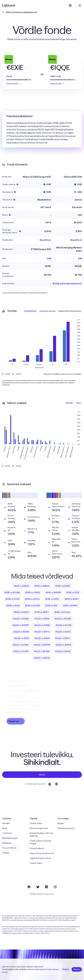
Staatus (6, 853)
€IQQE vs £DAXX (42, 638)
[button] (20, 68)
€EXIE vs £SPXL (52, 599)
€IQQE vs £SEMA (21, 619)
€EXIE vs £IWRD (70, 606)
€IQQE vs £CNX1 (21, 651)
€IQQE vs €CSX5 (64, 625)
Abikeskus (7, 843)
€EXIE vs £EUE (73, 593)
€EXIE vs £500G (32, 599)
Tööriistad (7, 833)
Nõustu (77, 969)
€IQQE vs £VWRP (21, 625)
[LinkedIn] (46, 887)
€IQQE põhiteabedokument (67, 284)
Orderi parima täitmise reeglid (40, 842)
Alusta (42, 775)
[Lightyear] (9, 5)
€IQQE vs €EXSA (63, 651)
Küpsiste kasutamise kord (42, 853)
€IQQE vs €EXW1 (21, 632)
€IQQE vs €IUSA (63, 632)
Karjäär (61, 823)
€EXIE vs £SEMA (63, 586)
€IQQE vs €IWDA (63, 645)
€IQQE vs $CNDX (42, 651)
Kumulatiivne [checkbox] (30, 311)
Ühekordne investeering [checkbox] (69, 311)
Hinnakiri (6, 823)
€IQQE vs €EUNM (63, 619)
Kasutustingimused (39, 828)
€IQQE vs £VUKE (21, 645)
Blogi (5, 828)
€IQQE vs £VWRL (42, 625)
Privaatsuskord (37, 848)
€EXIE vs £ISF (51, 606)
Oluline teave (36, 823)
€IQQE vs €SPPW (42, 645)
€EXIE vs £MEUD (22, 586)
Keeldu (66, 969)
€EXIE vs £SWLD (22, 612)
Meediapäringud (10, 838)
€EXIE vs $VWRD (53, 593)
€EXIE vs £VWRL (33, 593)
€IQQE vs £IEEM (42, 619)
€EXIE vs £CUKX (33, 606)
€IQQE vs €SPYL (42, 632)
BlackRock (45, 240)
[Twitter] (38, 887)
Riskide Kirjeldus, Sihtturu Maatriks (42, 835)
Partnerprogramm (66, 828)
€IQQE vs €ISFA (62, 638)
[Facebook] (29, 887)
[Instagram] (55, 887)
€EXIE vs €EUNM (12, 593)
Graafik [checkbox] (69, 403)
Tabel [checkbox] (78, 403)
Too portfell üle (9, 848)
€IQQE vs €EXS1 (22, 638)
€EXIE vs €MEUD (42, 586)
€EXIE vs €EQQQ (62, 612)
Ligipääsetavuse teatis (40, 858)
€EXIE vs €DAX (13, 606)
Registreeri (16, 721)
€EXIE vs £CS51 (12, 599)
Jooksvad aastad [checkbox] (47, 311)
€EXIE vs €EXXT (42, 612)
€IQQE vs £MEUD (42, 658)
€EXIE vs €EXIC (72, 599)
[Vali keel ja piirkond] (70, 5)
